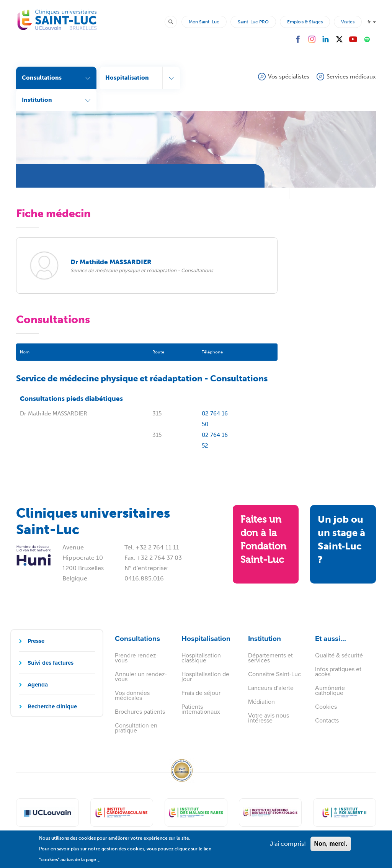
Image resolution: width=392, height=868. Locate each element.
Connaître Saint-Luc (274, 674)
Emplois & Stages (305, 22)
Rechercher (174, 21)
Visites (348, 22)
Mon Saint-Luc (204, 22)
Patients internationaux (201, 709)
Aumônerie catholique (330, 690)
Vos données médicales (132, 695)
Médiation (261, 702)
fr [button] (372, 22)
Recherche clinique (52, 706)
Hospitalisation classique (201, 658)
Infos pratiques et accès (338, 672)
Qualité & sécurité (339, 655)
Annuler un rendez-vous (141, 677)
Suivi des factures (51, 663)
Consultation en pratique (136, 728)
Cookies (326, 707)
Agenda (38, 685)
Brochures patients (140, 712)
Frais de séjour (201, 693)
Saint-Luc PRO (253, 22)
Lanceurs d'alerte (271, 688)
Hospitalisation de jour (205, 677)
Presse (36, 641)
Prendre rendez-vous (136, 658)
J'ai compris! (288, 847)
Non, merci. (331, 847)
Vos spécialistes (289, 77)
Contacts (327, 720)
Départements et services (270, 658)
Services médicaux (351, 77)
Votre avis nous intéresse (269, 718)
